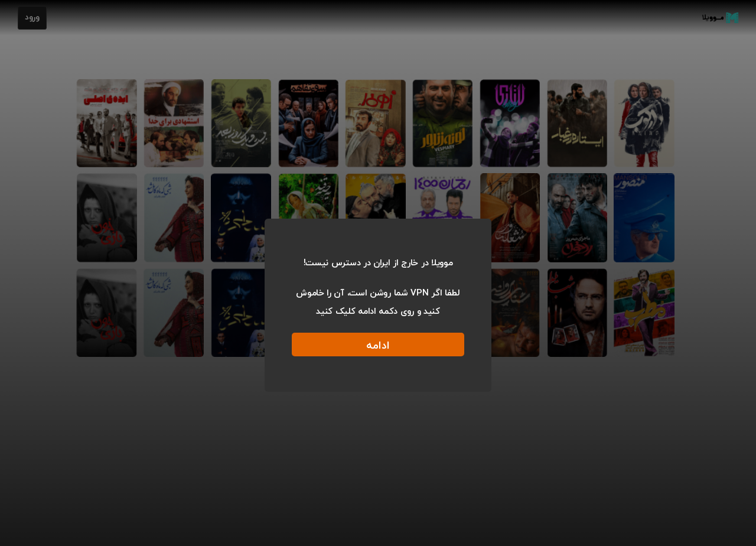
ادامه (378, 346)
